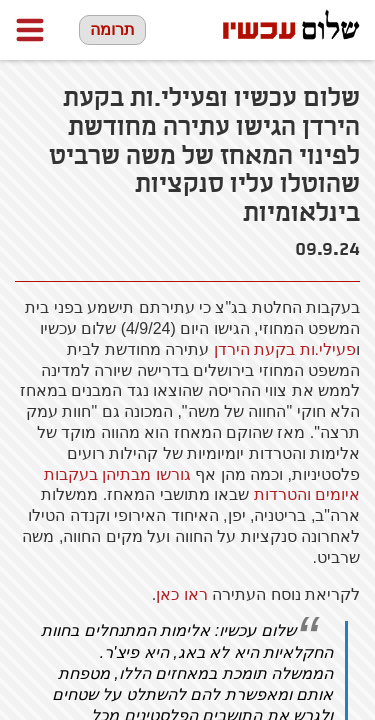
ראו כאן (181, 594)
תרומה (112, 29)
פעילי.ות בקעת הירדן (285, 349)
